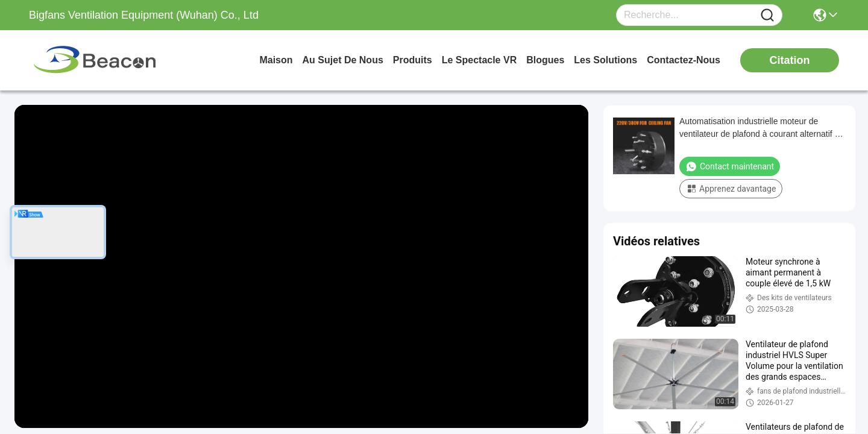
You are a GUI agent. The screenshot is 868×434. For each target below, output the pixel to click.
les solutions (605, 60)
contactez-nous (684, 60)
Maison (276, 60)
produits (413, 60)
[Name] (767, 15)
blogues (545, 60)
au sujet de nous (343, 60)
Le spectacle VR (480, 60)
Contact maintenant (730, 166)
